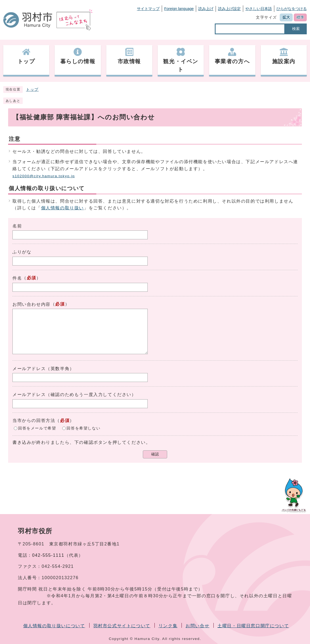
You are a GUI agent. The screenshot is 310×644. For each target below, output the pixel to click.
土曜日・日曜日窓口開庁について (253, 626)
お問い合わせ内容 (32, 304)
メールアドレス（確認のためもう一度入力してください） (74, 395)
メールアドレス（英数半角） (43, 369)
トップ (32, 90)
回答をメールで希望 (37, 428)
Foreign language (179, 9)
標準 (300, 17)
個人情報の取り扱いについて (54, 626)
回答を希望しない (83, 428)
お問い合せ (197, 626)
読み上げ (206, 9)
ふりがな (22, 252)
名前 (17, 226)
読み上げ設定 (229, 9)
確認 (155, 454)
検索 (296, 29)
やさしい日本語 (259, 9)
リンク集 (168, 626)
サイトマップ (148, 9)
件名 (17, 278)
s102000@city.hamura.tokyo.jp (44, 176)
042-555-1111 (48, 555)
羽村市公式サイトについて (122, 626)
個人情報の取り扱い (62, 208)
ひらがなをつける (292, 9)
